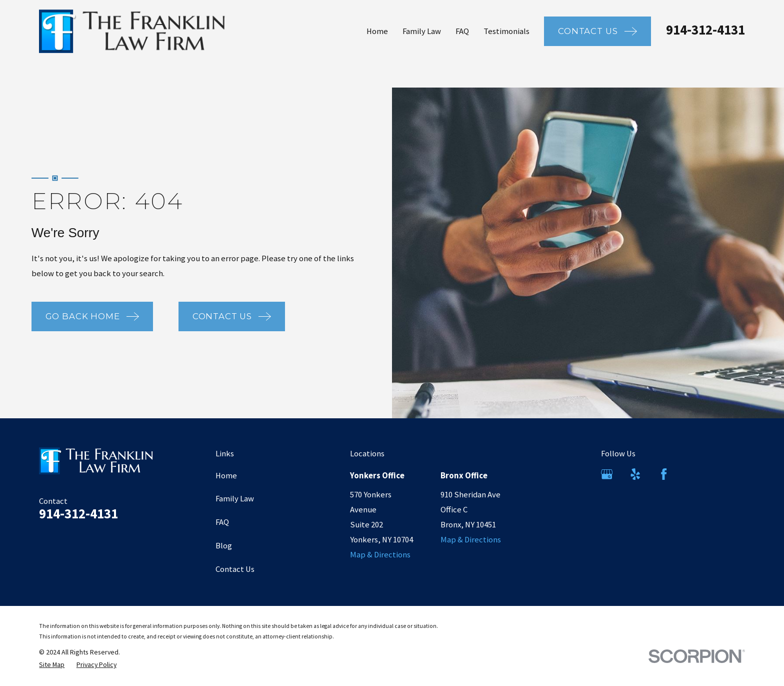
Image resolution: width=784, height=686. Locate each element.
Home (226, 476)
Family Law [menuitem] (422, 31)
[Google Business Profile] (607, 474)
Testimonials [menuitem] (506, 31)
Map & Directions (380, 555)
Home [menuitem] (377, 31)
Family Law (235, 499)
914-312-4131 (705, 30)
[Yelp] (635, 474)
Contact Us (235, 569)
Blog (224, 546)
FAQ (222, 522)
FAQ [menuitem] (462, 31)
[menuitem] (52, 665)
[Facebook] (664, 474)
